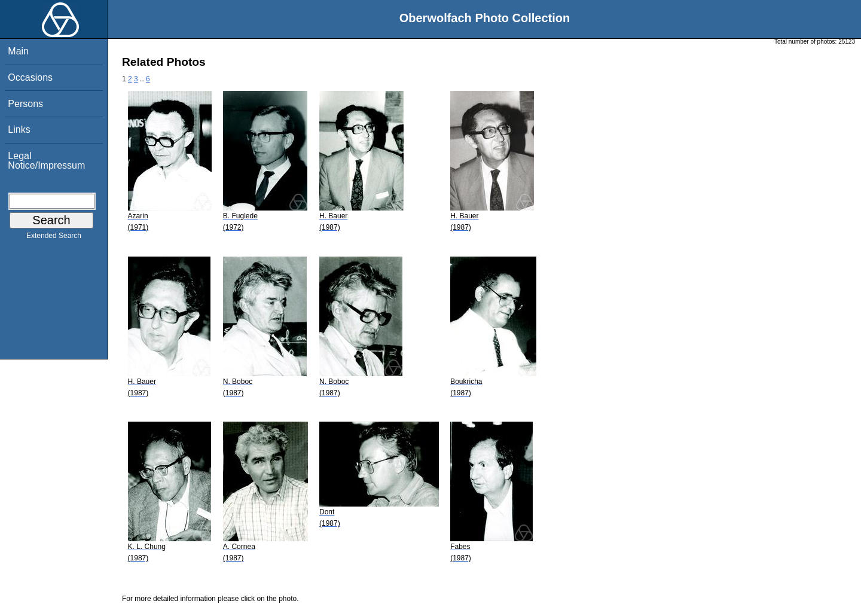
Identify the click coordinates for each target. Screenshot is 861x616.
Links (19, 129)
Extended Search (54, 238)
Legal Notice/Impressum (46, 161)
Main (18, 51)
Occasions (30, 77)
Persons (25, 104)
